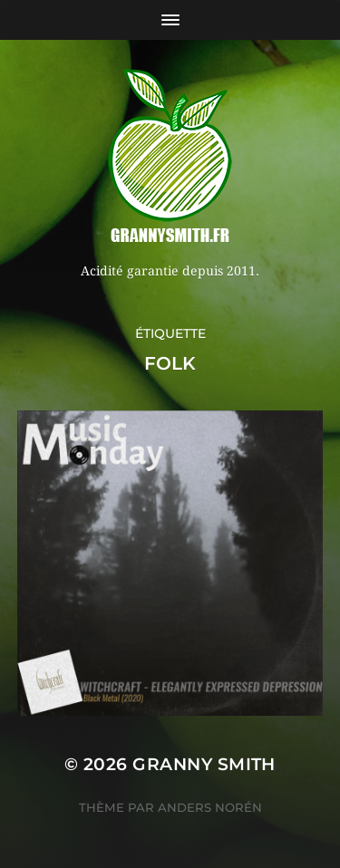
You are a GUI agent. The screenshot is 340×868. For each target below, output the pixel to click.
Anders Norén (210, 807)
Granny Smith (204, 764)
